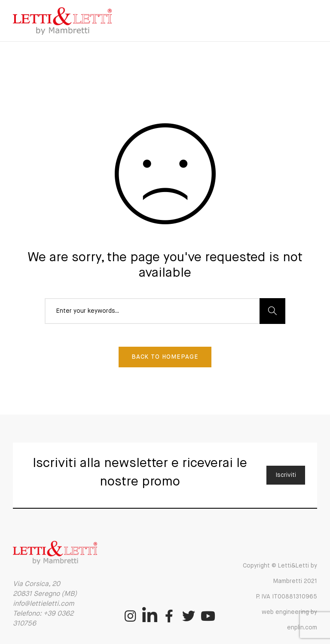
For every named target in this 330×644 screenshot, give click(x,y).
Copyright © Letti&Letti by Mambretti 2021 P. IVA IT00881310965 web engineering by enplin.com (280, 597)
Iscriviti (286, 475)
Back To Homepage (165, 357)
